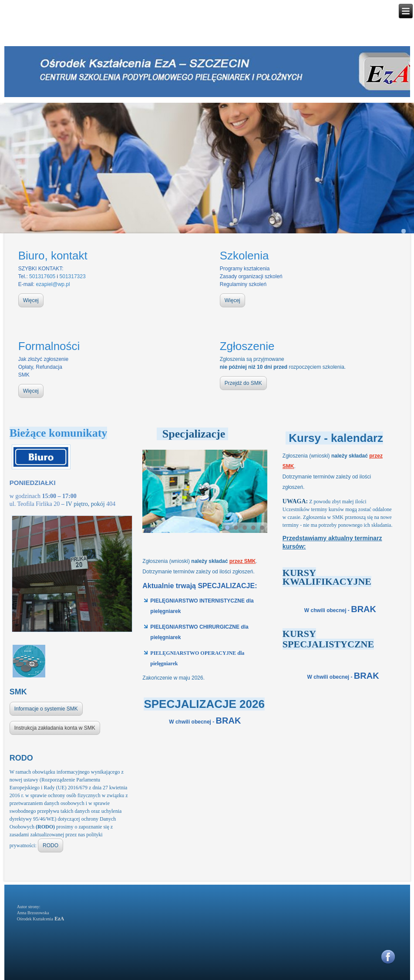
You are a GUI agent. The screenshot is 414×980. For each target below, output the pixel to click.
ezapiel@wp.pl (53, 284)
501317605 (42, 276)
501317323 (73, 276)
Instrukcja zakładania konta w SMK (55, 728)
